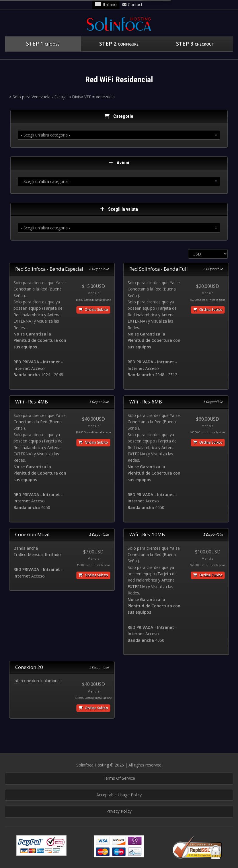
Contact (132, 4)
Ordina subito (93, 310)
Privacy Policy (119, 811)
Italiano (106, 4)
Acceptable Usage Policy (119, 795)
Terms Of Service (119, 778)
